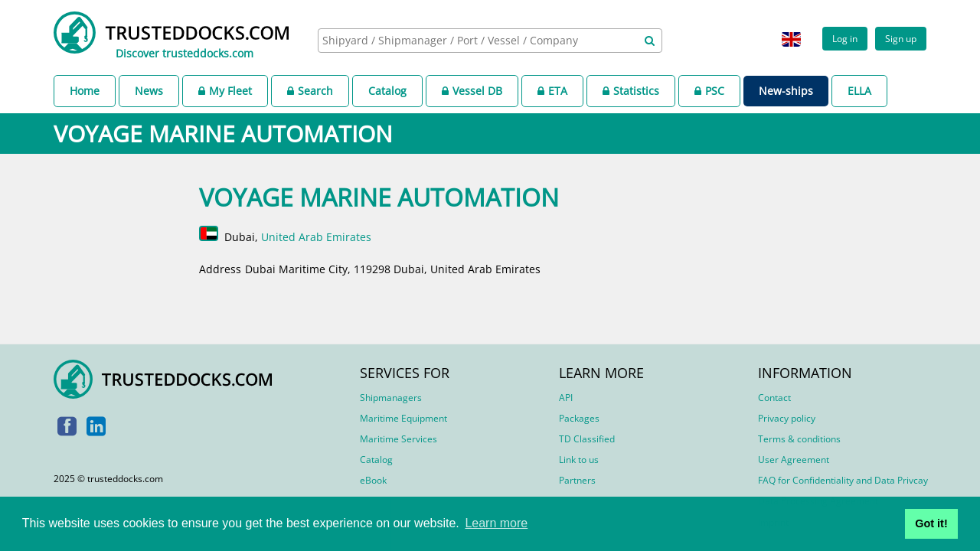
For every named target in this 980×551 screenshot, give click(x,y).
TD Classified (587, 439)
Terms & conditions (799, 439)
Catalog (387, 91)
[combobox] (490, 41)
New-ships (786, 91)
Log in (845, 38)
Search (310, 91)
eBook (373, 480)
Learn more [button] (496, 523)
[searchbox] (473, 40)
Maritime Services (399, 439)
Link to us (579, 460)
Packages (579, 418)
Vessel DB (472, 91)
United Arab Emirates (316, 237)
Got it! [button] (931, 523)
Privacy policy (787, 418)
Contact (774, 398)
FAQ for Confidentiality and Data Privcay (843, 480)
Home (85, 91)
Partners (577, 480)
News (149, 91)
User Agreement (794, 460)
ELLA (859, 91)
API (566, 398)
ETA (552, 91)
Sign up (901, 38)
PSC (709, 91)
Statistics (631, 91)
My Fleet (225, 91)
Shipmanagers (391, 398)
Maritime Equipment (403, 418)
